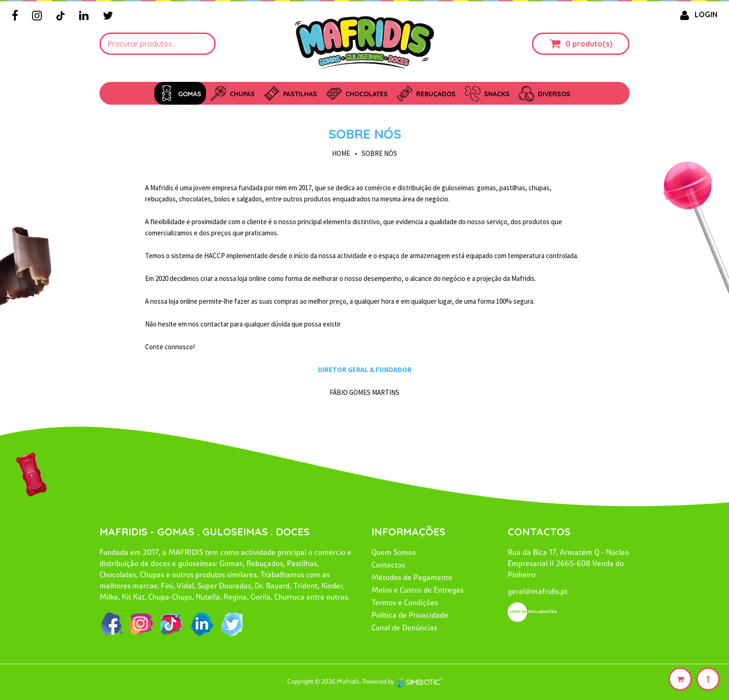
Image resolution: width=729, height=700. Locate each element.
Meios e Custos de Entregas (418, 590)
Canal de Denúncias (404, 627)
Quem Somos (394, 552)
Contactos (388, 565)
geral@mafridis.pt (538, 591)
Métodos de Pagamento (412, 577)
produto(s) (592, 44)
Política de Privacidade (410, 615)
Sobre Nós (365, 134)
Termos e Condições (405, 602)
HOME (341, 153)
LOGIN (697, 14)
